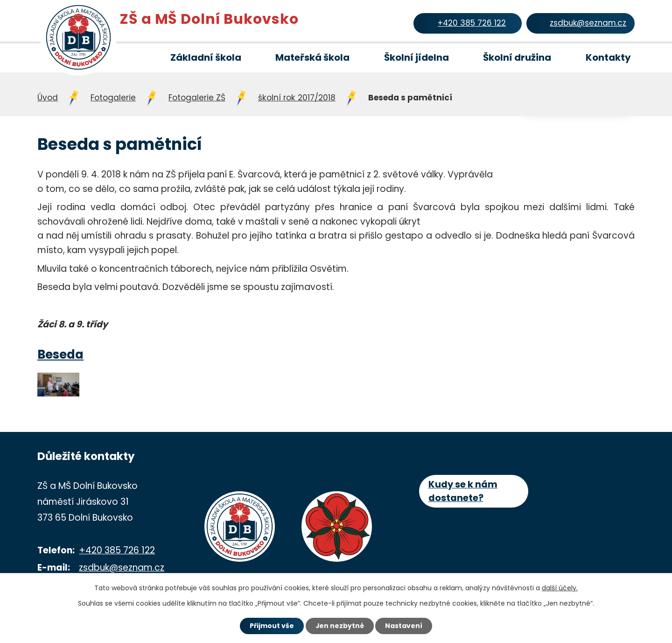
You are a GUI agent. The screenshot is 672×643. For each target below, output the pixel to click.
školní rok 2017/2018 (297, 98)
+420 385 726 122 (117, 550)
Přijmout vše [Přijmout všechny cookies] (271, 626)
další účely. (560, 588)
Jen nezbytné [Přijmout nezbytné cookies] (339, 626)
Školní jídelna (416, 57)
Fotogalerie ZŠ (197, 98)
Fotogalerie (113, 98)
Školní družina (517, 57)
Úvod (128, 58)
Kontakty (608, 57)
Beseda (60, 354)
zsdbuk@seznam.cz (122, 568)
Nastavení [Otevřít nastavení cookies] (404, 626)
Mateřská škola (312, 57)
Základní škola (206, 57)
